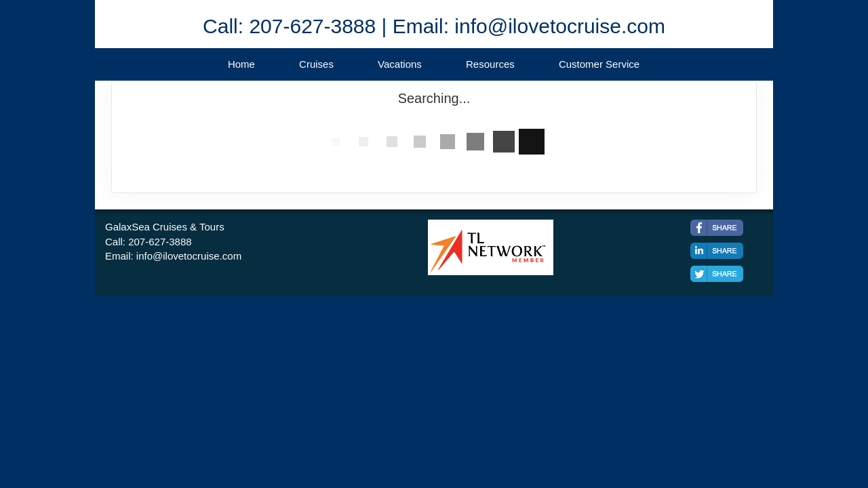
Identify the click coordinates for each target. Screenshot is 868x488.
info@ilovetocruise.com (189, 256)
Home (241, 64)
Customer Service (599, 64)
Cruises (316, 64)
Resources (490, 64)
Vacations (400, 64)
